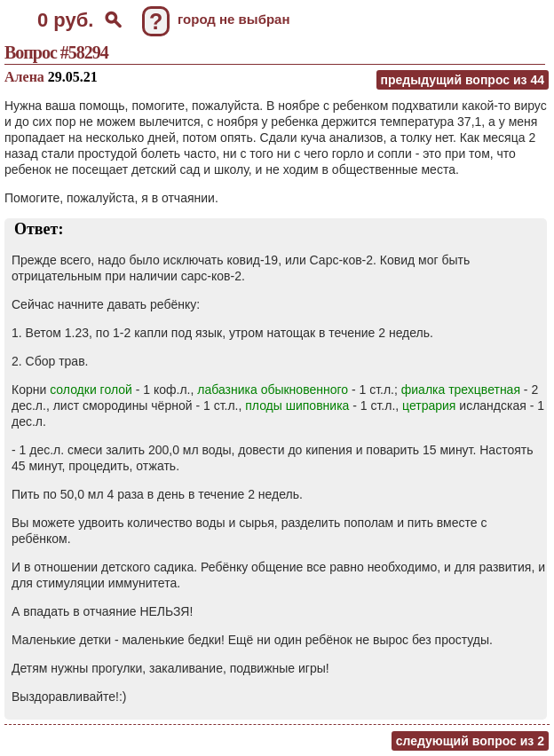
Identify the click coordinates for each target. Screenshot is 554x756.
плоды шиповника (297, 406)
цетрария (429, 406)
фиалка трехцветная (461, 390)
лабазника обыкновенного (273, 390)
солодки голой (91, 390)
